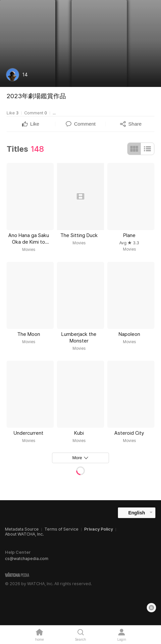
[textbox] (35, 124)
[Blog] (151, 608)
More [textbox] (77, 458)
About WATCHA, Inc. (24, 534)
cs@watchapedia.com (27, 559)
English (137, 513)
